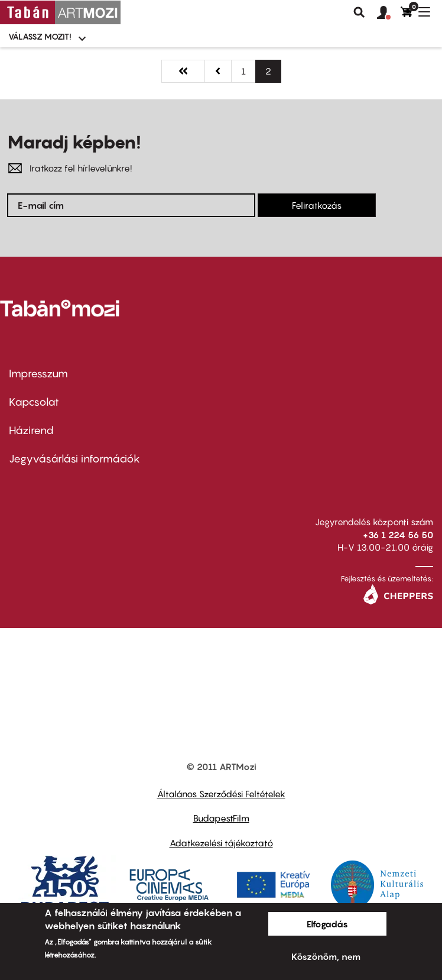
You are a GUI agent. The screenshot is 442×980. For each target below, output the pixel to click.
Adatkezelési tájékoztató (221, 843)
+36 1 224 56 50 (398, 535)
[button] (389, 13)
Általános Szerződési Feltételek (221, 794)
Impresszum (38, 373)
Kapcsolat (34, 402)
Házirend (31, 430)
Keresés (359, 12)
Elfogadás (327, 924)
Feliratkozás (317, 205)
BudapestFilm (221, 818)
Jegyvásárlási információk (74, 459)
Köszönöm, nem (326, 956)
